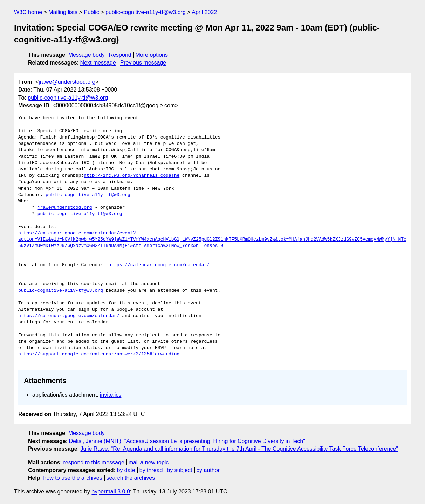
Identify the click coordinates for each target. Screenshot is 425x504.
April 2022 (204, 12)
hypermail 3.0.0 (111, 492)
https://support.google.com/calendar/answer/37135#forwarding (99, 354)
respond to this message (94, 462)
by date (126, 470)
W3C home (28, 12)
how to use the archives (73, 478)
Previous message (143, 63)
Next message (98, 63)
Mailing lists (63, 12)
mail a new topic (149, 462)
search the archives (131, 478)
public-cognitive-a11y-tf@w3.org (146, 12)
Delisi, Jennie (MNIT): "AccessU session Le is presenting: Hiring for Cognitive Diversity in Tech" (187, 441)
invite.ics (111, 395)
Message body (87, 55)
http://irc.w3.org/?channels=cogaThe (132, 176)
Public (91, 12)
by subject (179, 470)
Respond (120, 55)
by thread (151, 470)
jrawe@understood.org (67, 82)
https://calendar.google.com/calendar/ (159, 265)
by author (208, 470)
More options (152, 55)
